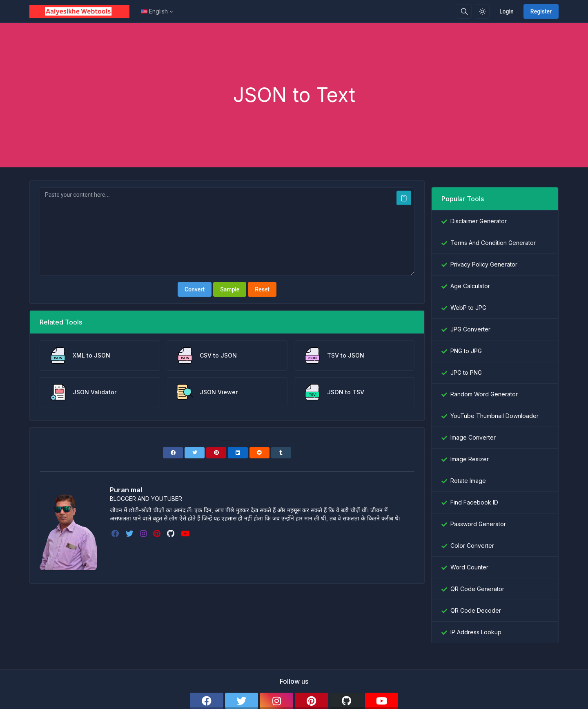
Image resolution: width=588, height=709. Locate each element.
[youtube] (186, 533)
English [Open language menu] (154, 11)
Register (541, 11)
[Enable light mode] (482, 11)
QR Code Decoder (476, 610)
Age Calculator (470, 286)
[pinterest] (158, 533)
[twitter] (130, 533)
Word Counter (469, 567)
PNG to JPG (466, 351)
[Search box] (464, 11)
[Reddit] (259, 453)
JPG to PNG (466, 372)
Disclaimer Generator (479, 221)
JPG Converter (470, 329)
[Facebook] (173, 453)
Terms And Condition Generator (493, 243)
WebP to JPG (468, 308)
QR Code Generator (477, 589)
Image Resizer (470, 459)
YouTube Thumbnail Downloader (494, 416)
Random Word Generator (484, 394)
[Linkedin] (238, 453)
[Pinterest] (216, 453)
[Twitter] (195, 453)
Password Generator (478, 524)
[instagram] (144, 533)
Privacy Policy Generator (484, 264)
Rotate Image (468, 481)
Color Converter (472, 546)
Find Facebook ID (474, 502)
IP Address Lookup (476, 632)
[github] (171, 533)
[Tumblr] (281, 453)
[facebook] (116, 533)
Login (507, 11)
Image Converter (473, 437)
